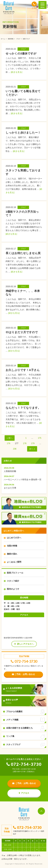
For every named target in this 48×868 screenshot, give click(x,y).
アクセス (24, 793)
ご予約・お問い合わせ (23, 674)
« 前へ (10, 438)
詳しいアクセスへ (24, 644)
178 (25, 443)
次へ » (32, 449)
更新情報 (11, 39)
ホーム (3, 39)
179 (33, 443)
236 (15, 449)
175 (40, 438)
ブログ (18, 39)
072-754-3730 (24, 661)
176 (9, 443)
